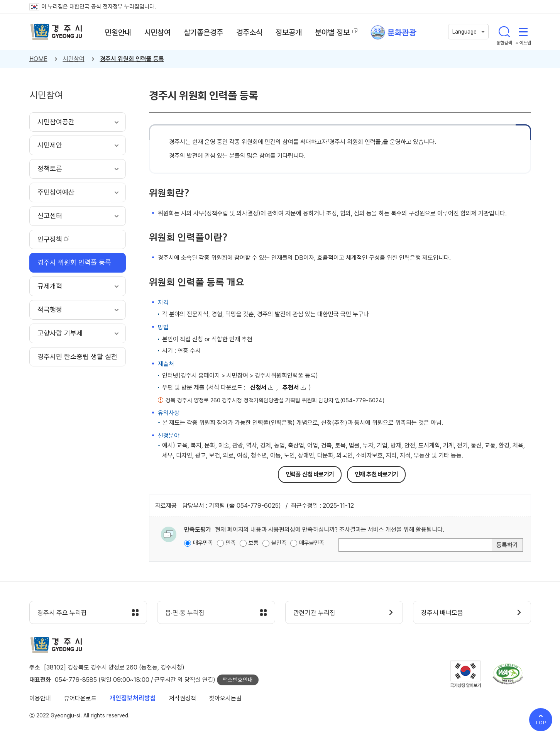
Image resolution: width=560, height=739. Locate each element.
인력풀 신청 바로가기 (310, 474)
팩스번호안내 (238, 680)
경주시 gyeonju (56, 32)
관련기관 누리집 (314, 613)
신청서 (258, 387)
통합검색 (504, 32)
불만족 (279, 543)
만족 (231, 543)
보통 (254, 543)
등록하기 (507, 545)
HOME (38, 59)
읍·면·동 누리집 (185, 613)
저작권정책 (183, 698)
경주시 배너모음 (442, 613)
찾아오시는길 (225, 698)
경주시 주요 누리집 (62, 613)
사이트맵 (523, 32)
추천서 (291, 387)
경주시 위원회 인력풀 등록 (132, 59)
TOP (541, 723)
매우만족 (203, 543)
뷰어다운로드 (80, 698)
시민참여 (74, 59)
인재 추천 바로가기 (376, 474)
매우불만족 (312, 543)
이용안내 (40, 698)
